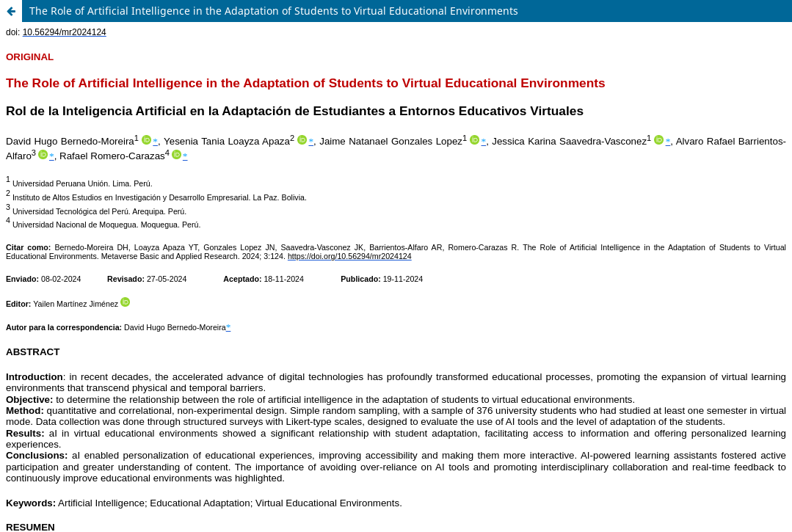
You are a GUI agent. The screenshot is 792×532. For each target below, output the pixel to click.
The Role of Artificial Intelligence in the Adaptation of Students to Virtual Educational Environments (274, 11)
